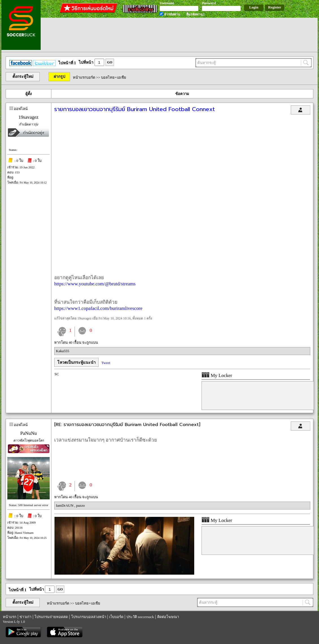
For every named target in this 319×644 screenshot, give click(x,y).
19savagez (29, 117)
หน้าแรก (10, 617)
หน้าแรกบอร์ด (84, 77)
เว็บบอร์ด (116, 617)
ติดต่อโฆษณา (168, 617)
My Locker (217, 375)
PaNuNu (29, 433)
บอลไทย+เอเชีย (113, 77)
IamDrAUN (65, 505)
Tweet (106, 363)
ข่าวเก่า (25, 617)
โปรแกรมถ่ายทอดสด (51, 617)
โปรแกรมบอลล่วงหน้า (89, 617)
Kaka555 (63, 351)
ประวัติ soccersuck (140, 617)
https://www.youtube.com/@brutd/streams (95, 284)
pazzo (80, 505)
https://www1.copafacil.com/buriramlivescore (98, 308)
